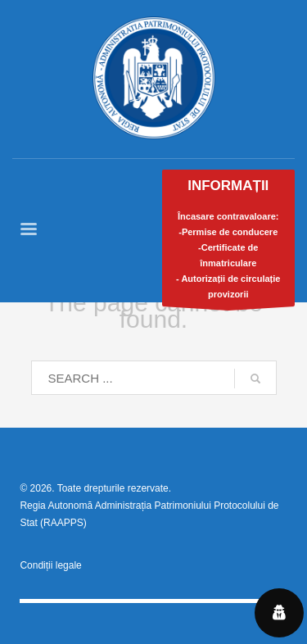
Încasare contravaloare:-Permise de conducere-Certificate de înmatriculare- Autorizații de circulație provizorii (229, 242)
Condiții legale (50, 565)
